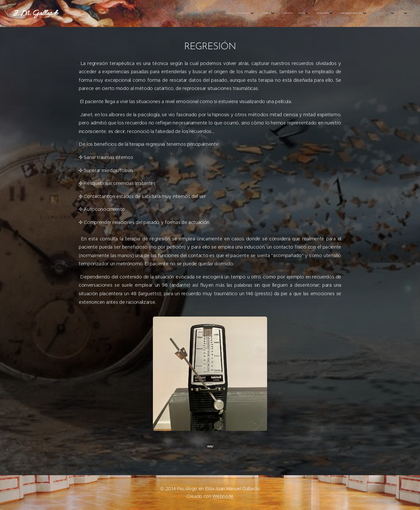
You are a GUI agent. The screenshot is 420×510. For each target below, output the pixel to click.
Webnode (223, 496)
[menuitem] (83, 13)
